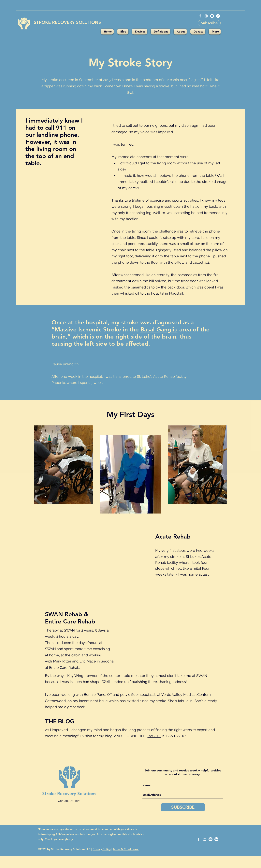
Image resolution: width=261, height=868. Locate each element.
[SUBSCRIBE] (183, 807)
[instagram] (206, 16)
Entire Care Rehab (64, 668)
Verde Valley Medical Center (185, 694)
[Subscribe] (209, 23)
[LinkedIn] (218, 16)
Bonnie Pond (95, 694)
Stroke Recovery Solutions (69, 794)
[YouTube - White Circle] (212, 16)
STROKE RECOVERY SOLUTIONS (67, 22)
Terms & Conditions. (126, 849)
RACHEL (154, 736)
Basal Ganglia (159, 329)
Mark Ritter (62, 661)
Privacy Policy (102, 849)
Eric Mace (88, 661)
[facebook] (200, 16)
